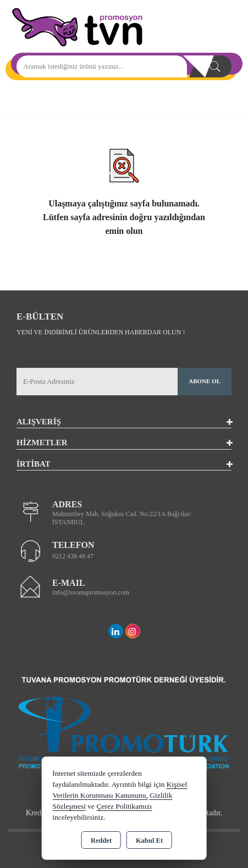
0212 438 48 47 (73, 556)
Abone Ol (205, 381)
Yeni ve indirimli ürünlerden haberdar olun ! (101, 332)
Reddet (101, 841)
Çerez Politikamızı (124, 806)
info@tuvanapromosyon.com (91, 592)
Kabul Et (149, 841)
